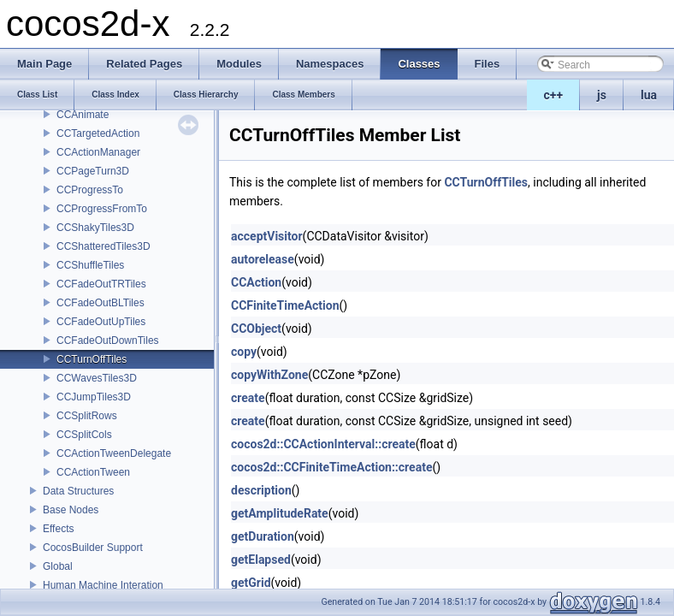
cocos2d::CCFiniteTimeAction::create (331, 467)
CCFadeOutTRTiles (101, 284)
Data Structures (78, 491)
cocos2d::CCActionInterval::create (323, 444)
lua (649, 95)
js (602, 95)
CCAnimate (83, 115)
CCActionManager (98, 152)
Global (58, 566)
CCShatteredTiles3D (103, 246)
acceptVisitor (267, 236)
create (248, 398)
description (261, 490)
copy (244, 352)
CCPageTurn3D (93, 171)
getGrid (251, 583)
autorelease (263, 259)
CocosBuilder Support (93, 548)
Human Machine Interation (103, 585)
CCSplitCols (84, 435)
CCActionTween (93, 472)
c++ (554, 95)
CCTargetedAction (98, 133)
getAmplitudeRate (280, 513)
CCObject (256, 329)
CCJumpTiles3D (94, 397)
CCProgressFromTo (102, 209)
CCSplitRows (87, 416)
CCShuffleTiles (90, 265)
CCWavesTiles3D (97, 378)
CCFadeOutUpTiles (101, 322)
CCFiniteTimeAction (285, 305)
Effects (58, 529)
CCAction (256, 282)
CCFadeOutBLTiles (101, 303)
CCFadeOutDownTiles (108, 341)
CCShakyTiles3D (95, 228)
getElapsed (261, 560)
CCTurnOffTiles (92, 359)
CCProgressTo (90, 190)
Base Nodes (71, 510)
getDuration (263, 536)
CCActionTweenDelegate (114, 453)
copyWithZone (269, 375)
